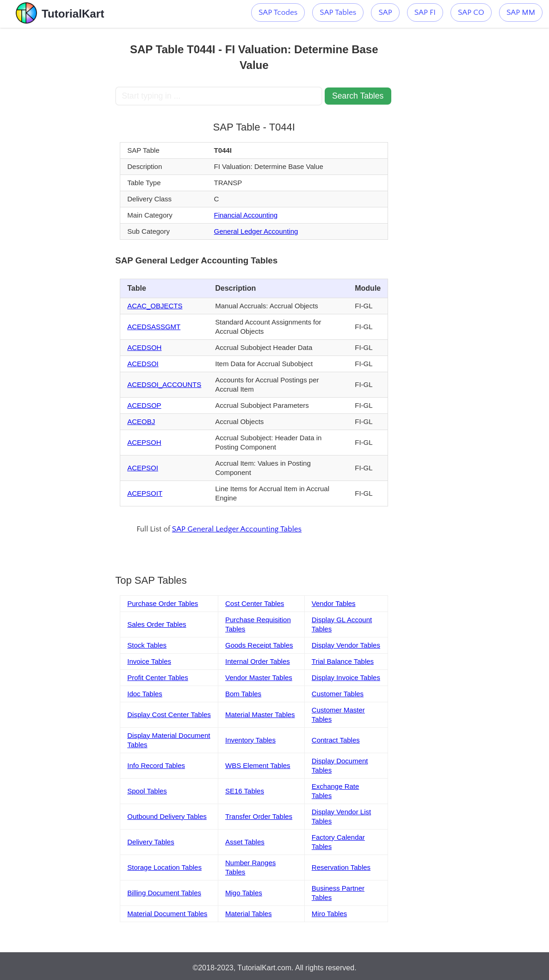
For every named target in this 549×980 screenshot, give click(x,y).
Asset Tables (245, 842)
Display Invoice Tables (346, 677)
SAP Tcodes (278, 12)
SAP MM (521, 12)
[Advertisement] (58, 167)
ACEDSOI (143, 364)
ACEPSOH (144, 442)
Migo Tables (244, 893)
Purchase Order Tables (163, 603)
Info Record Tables (156, 765)
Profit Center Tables (157, 677)
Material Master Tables (260, 715)
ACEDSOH (144, 347)
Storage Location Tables (164, 867)
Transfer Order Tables (259, 816)
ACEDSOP (144, 405)
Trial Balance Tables (343, 661)
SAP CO (471, 12)
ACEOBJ (141, 421)
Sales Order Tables (157, 624)
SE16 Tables (245, 791)
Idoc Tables (145, 694)
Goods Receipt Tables (259, 645)
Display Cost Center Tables (169, 715)
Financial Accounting (246, 215)
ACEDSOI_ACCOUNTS (164, 384)
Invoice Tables (149, 661)
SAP (385, 12)
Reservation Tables (341, 867)
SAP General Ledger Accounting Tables (237, 529)
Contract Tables (336, 740)
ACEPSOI (143, 468)
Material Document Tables (167, 914)
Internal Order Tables (258, 661)
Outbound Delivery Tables (167, 816)
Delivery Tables (151, 842)
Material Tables (249, 914)
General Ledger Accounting (256, 231)
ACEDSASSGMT (154, 327)
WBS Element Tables (258, 765)
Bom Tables (243, 694)
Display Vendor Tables (346, 645)
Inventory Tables (250, 740)
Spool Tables (147, 791)
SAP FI (425, 12)
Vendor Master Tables (259, 677)
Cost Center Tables (255, 603)
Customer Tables (338, 694)
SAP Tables (338, 12)
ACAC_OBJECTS (155, 306)
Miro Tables (329, 914)
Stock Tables (147, 645)
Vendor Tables (334, 603)
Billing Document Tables (164, 893)
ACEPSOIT (145, 493)
